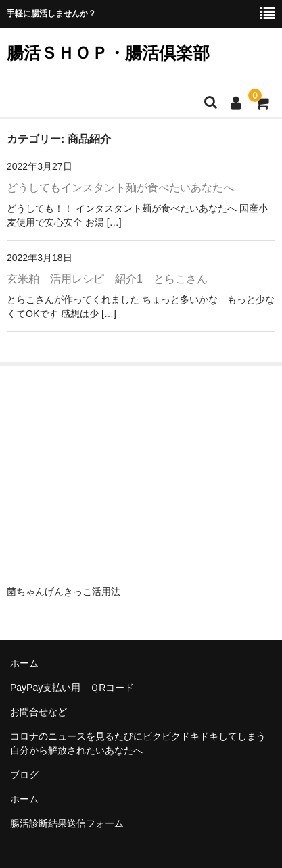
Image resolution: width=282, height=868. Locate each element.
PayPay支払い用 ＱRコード (72, 688)
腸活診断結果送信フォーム (67, 823)
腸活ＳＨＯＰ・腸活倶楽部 (108, 53)
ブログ (24, 775)
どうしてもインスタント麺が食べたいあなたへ (120, 188)
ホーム (24, 663)
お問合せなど (39, 712)
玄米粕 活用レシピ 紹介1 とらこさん (107, 279)
